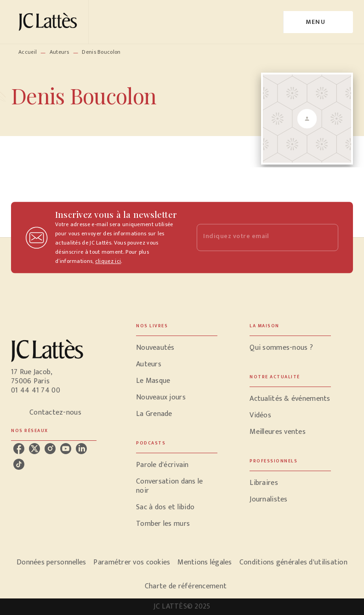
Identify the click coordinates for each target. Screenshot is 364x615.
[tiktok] (19, 464)
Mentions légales (205, 562)
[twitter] (34, 449)
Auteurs (60, 52)
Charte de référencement (186, 586)
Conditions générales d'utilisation (293, 562)
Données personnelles (51, 562)
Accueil (28, 52)
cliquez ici (108, 261)
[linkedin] (81, 449)
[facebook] (19, 449)
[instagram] (50, 449)
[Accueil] (50, 22)
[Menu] (318, 22)
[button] (177, 348)
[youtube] (66, 449)
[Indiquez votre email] (256, 237)
